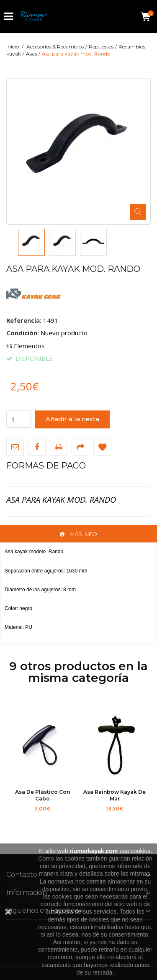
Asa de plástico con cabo (42, 795)
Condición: (23, 333)
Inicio (13, 47)
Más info (83, 534)
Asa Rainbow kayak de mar (115, 795)
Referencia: (24, 320)
